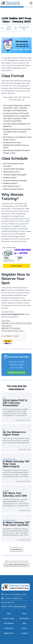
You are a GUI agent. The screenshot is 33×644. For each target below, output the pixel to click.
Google (21, 224)
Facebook (6, 226)
